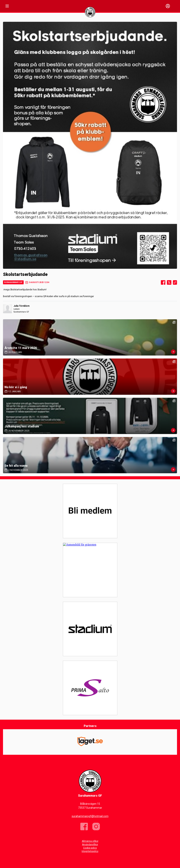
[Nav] (7, 6)
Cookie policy (90, 848)
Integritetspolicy (90, 851)
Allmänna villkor (90, 841)
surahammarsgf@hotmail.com (90, 816)
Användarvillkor (90, 845)
